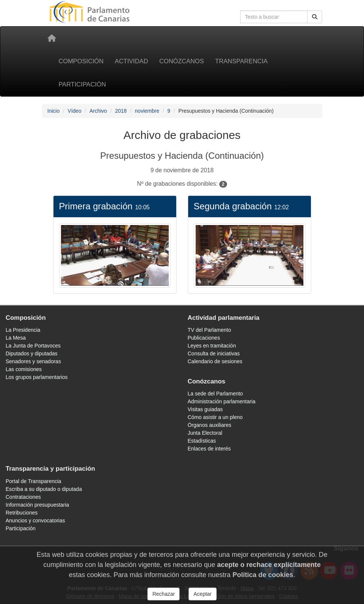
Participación (82, 84)
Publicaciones (204, 338)
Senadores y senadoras (33, 361)
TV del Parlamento (209, 330)
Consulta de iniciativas (214, 353)
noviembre (147, 111)
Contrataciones (23, 497)
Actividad (131, 61)
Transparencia (241, 61)
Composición (81, 61)
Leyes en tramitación (212, 346)
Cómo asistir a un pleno (215, 417)
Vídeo (75, 111)
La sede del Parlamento (215, 394)
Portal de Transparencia (33, 481)
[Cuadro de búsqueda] (274, 17)
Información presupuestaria (37, 505)
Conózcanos (182, 61)
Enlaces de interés (209, 449)
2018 (121, 111)
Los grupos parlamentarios (37, 377)
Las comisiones (24, 369)
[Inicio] (52, 38)
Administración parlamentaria (222, 401)
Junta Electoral (205, 433)
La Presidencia (23, 330)
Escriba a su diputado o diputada (44, 489)
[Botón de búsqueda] (315, 17)
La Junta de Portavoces (33, 346)
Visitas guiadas (205, 409)
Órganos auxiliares (210, 425)
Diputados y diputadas (32, 353)
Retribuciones (22, 513)
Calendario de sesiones (215, 361)
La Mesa (16, 338)
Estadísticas (202, 441)
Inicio (54, 111)
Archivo (98, 111)
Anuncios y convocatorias (35, 520)
